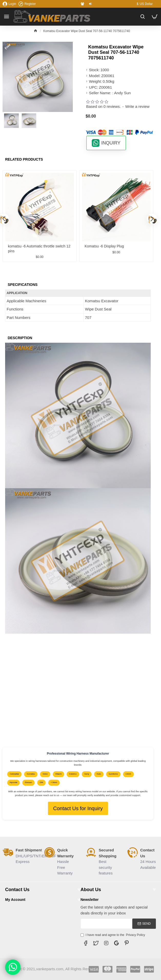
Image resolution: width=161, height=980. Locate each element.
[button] (152, 219)
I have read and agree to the (113, 935)
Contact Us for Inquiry (78, 808)
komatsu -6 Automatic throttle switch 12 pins (39, 248)
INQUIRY (111, 143)
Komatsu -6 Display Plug (104, 246)
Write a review (137, 106)
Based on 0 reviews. (103, 106)
